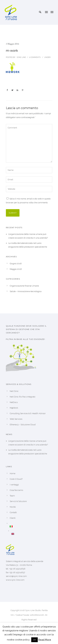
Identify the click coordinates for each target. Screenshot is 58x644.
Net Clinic (14, 391)
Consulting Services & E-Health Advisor (28, 413)
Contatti (13, 512)
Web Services (16, 419)
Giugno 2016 (16, 264)
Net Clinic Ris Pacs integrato (23, 397)
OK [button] (34, 640)
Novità (13, 507)
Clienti (13, 518)
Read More (45, 640)
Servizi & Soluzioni (18, 501)
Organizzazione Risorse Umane (24, 286)
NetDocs (14, 402)
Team (12, 496)
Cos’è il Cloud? (16, 479)
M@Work (14, 408)
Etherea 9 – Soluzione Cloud (23, 425)
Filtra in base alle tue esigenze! (25, 339)
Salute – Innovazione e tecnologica (26, 291)
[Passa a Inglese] (32, 534)
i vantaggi (14, 485)
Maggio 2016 (16, 269)
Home (13, 473)
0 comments (35, 57)
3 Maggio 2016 (12, 44)
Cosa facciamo (16, 490)
